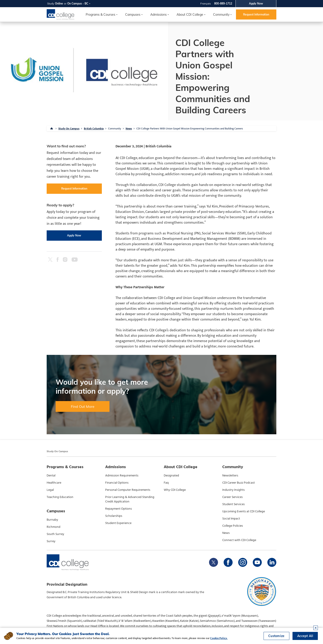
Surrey (51, 541)
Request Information (256, 14)
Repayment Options (119, 509)
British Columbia (94, 129)
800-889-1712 (223, 3)
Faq (166, 483)
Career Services (232, 497)
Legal (50, 490)
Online (59, 3)
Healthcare (54, 483)
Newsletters (230, 476)
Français (206, 3)
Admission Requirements (122, 476)
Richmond (53, 527)
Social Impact (231, 519)
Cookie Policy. (219, 638)
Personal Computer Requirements (128, 490)
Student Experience (118, 523)
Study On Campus (69, 129)
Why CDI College (175, 490)
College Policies (233, 526)
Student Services (234, 504)
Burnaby (52, 520)
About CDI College (190, 15)
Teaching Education (60, 497)
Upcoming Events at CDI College (244, 511)
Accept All (305, 636)
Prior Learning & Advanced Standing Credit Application (130, 499)
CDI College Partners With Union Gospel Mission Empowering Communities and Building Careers (190, 129)
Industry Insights (234, 490)
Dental (51, 476)
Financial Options (117, 483)
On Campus (75, 3)
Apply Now (256, 3)
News (129, 129)
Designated (171, 476)
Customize (276, 636)
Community (221, 15)
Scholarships (114, 516)
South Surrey (55, 534)
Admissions (158, 15)
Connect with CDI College (239, 540)
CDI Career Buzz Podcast (239, 483)
